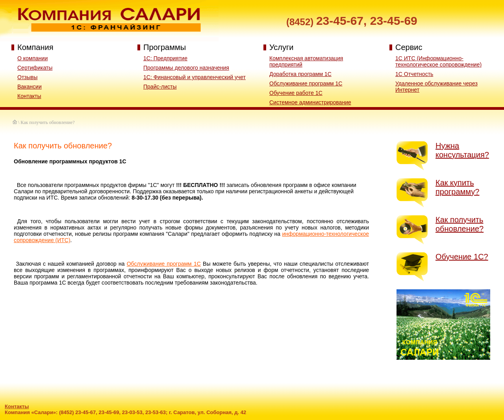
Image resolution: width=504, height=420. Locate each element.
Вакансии (30, 87)
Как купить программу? (457, 187)
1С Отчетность (414, 74)
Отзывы (27, 77)
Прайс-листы (160, 87)
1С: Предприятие (165, 58)
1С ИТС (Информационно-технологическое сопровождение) (438, 61)
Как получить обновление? (460, 224)
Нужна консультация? (462, 150)
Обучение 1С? (462, 257)
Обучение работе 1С (296, 93)
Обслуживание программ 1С (306, 83)
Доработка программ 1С (300, 74)
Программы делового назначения (186, 68)
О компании (32, 58)
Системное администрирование (310, 102)
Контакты (29, 96)
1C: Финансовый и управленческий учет (195, 77)
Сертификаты (35, 68)
